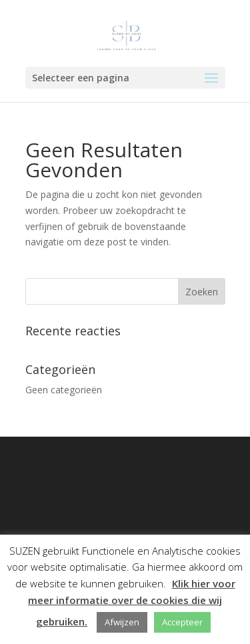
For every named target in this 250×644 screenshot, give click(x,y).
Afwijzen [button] (122, 622)
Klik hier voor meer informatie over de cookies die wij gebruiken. (132, 602)
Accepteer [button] (182, 622)
